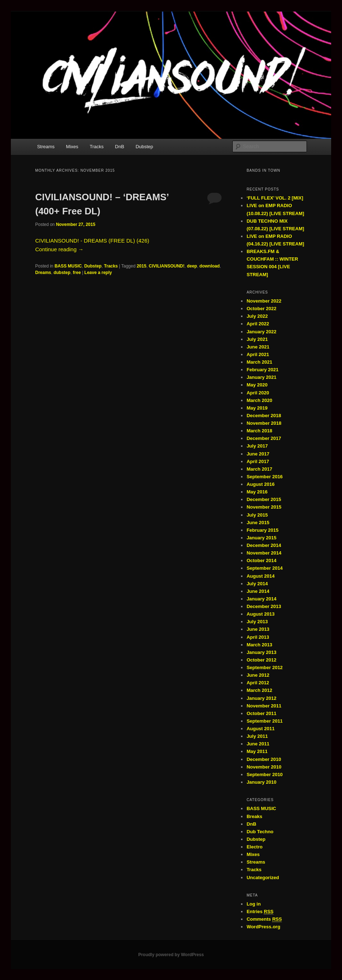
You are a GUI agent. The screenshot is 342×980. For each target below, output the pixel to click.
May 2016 (257, 492)
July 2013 (257, 622)
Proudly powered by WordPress (171, 955)
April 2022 (258, 324)
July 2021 (257, 339)
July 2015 (257, 515)
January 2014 (261, 599)
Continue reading (59, 249)
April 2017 (258, 461)
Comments (264, 919)
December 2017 (264, 438)
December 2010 (264, 759)
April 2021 (258, 354)
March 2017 (259, 469)
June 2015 (258, 523)
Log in (254, 904)
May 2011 (257, 751)
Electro (254, 847)
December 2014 (264, 545)
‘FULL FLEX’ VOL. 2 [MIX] (275, 198)
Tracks (97, 147)
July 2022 (257, 316)
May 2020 (257, 385)
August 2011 (260, 729)
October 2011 (261, 713)
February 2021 (262, 370)
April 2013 (258, 637)
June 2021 (258, 347)
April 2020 (258, 393)
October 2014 (261, 560)
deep (192, 266)
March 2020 (259, 400)
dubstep (62, 273)
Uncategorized (263, 878)
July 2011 (257, 736)
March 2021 (259, 362)
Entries (260, 912)
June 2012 (258, 675)
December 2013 (264, 606)
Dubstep (144, 147)
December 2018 (264, 416)
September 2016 (265, 477)
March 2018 (259, 431)
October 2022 (261, 309)
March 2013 (259, 645)
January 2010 (261, 782)
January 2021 (261, 377)
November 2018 (264, 423)
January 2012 (261, 698)
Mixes (72, 147)
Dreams (43, 273)
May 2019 (257, 408)
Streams (46, 147)
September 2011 (265, 721)
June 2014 (258, 591)
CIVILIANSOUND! (167, 266)
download (210, 266)
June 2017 (258, 454)
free (77, 273)
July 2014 (257, 584)
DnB (120, 147)
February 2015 (262, 530)
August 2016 (260, 484)
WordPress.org (263, 927)
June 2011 (258, 744)
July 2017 (257, 446)
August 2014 (260, 576)
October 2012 (261, 660)
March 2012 (259, 690)
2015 (142, 266)
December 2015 (264, 499)
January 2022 (261, 332)
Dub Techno (260, 832)
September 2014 (265, 568)
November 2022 (264, 301)
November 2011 (264, 706)
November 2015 (264, 507)
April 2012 (258, 683)
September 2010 (265, 774)
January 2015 (261, 538)
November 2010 (264, 767)
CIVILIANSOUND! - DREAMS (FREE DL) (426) (92, 241)
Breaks (254, 816)
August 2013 (260, 614)
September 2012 (265, 667)
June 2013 (258, 629)
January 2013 (261, 652)
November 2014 (264, 553)
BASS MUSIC (68, 266)
